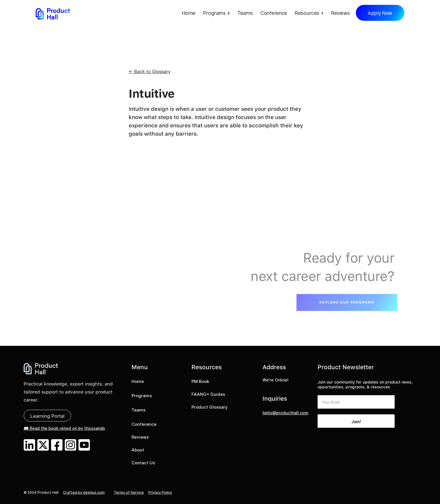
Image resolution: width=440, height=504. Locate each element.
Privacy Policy (160, 492)
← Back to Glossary (150, 72)
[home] (53, 14)
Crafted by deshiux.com (84, 492)
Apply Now (380, 13)
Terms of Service (129, 492)
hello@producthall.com (285, 413)
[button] (218, 14)
